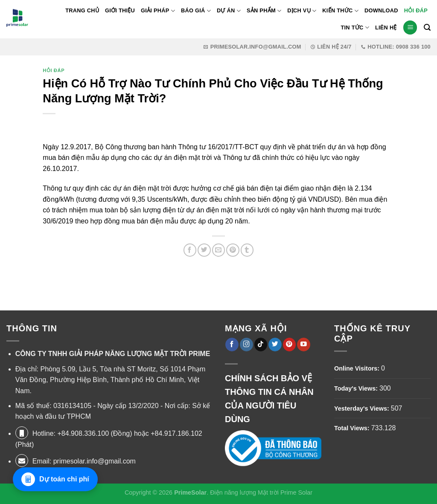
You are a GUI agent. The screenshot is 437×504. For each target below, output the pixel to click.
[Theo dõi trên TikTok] (261, 344)
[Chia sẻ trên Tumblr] (247, 250)
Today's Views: (357, 388)
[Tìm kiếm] (427, 28)
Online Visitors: (358, 368)
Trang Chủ (82, 10)
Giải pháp (158, 11)
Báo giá (196, 11)
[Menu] (410, 28)
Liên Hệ (386, 28)
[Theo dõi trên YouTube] (304, 344)
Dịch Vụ (302, 11)
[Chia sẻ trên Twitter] (204, 250)
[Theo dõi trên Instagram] (246, 344)
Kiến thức (340, 11)
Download (381, 10)
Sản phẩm (264, 11)
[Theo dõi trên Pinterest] (290, 344)
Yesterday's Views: (363, 408)
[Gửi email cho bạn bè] (219, 250)
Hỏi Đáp (416, 10)
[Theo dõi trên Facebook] (232, 344)
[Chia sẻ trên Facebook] (190, 250)
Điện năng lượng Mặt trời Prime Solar (261, 492)
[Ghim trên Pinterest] (233, 250)
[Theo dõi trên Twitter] (275, 344)
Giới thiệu (120, 10)
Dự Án (229, 11)
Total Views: (353, 428)
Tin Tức (355, 28)
